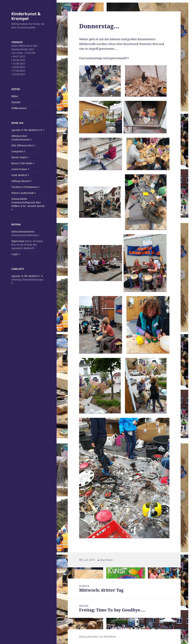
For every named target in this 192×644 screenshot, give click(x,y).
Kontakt (16, 102)
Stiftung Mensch (21, 181)
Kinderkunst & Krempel (26, 16)
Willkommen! (19, 108)
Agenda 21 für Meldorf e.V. (27, 130)
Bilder (15, 96)
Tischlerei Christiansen (24, 187)
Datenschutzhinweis (23, 232)
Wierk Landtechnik (22, 193)
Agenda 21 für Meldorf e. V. (27, 276)
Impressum (18, 241)
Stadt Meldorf (19, 175)
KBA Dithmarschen (22, 145)
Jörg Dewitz (106, 560)
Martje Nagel (19, 157)
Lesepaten (17, 151)
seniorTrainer (19, 169)
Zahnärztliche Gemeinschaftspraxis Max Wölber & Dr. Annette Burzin (28, 202)
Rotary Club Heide (22, 163)
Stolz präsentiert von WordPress (98, 637)
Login (15, 254)
